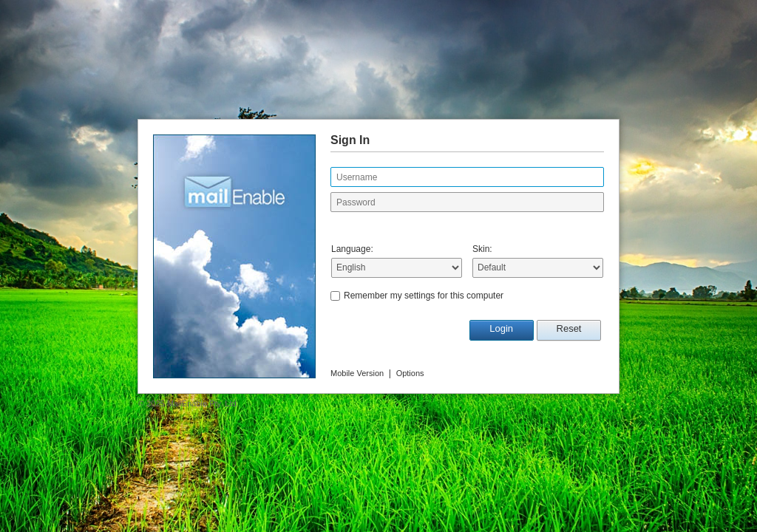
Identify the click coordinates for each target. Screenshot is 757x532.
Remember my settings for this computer (424, 296)
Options (410, 373)
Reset (569, 328)
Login (501, 328)
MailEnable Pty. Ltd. (203, 403)
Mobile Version (357, 373)
